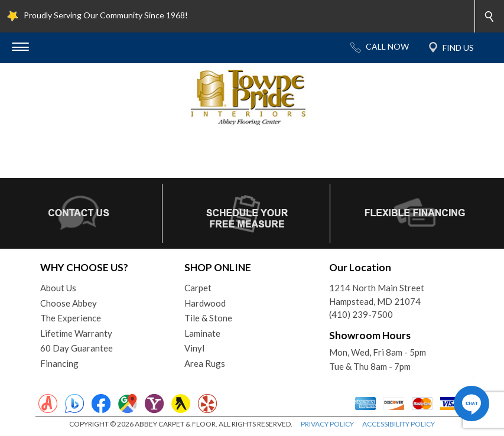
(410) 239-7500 (361, 314)
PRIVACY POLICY (327, 424)
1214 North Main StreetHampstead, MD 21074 (377, 295)
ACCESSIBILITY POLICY (399, 424)
